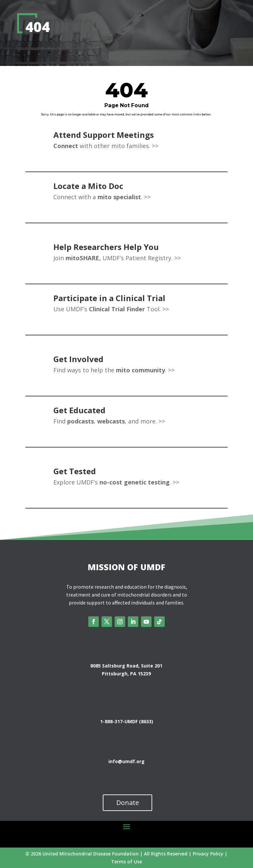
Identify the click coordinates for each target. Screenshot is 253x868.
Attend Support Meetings (104, 135)
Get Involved (78, 359)
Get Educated (79, 410)
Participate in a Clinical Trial (109, 298)
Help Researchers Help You (106, 247)
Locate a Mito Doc (88, 186)
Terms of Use (126, 862)
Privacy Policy (208, 854)
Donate (128, 803)
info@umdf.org (126, 761)
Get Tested (75, 471)
